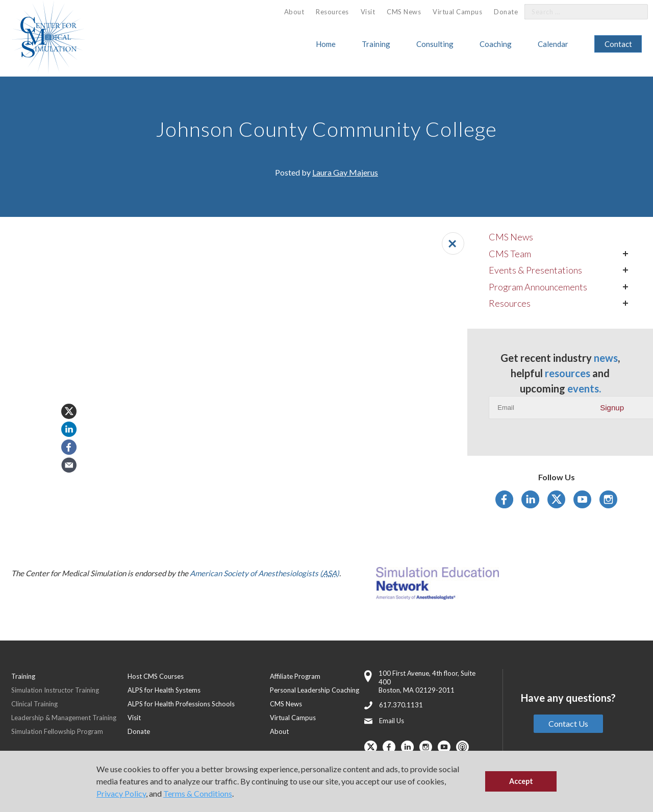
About (294, 12)
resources (568, 373)
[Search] (634, 12)
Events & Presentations (535, 270)
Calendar (553, 44)
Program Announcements (538, 287)
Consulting (435, 44)
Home (326, 44)
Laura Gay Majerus (345, 172)
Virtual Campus (457, 12)
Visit (368, 12)
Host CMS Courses (156, 676)
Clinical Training (34, 704)
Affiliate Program (295, 676)
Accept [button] (521, 781)
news (606, 358)
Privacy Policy (121, 793)
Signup (612, 408)
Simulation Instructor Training (55, 690)
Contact (618, 44)
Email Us (392, 721)
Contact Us (568, 723)
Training (376, 44)
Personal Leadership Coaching (315, 690)
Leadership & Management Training (64, 718)
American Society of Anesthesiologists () (265, 573)
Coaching (496, 44)
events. (584, 388)
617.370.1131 (401, 705)
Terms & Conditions (198, 793)
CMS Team (510, 254)
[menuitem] (294, 12)
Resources (332, 12)
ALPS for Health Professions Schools (181, 704)
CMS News (404, 12)
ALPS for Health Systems (164, 690)
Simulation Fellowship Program (57, 731)
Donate (506, 12)
